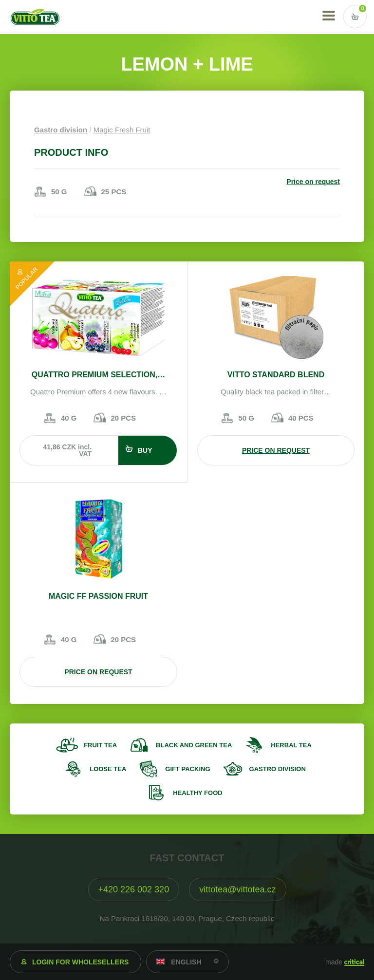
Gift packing (187, 769)
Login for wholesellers (80, 962)
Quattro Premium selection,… (98, 375)
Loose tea (108, 769)
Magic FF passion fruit (98, 596)
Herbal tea (291, 745)
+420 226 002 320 (134, 889)
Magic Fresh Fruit (122, 130)
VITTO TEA (35, 17)
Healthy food (197, 793)
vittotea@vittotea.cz (237, 889)
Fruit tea (100, 745)
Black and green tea (194, 745)
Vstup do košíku (355, 17)
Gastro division (61, 130)
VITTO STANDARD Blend (276, 375)
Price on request (313, 182)
